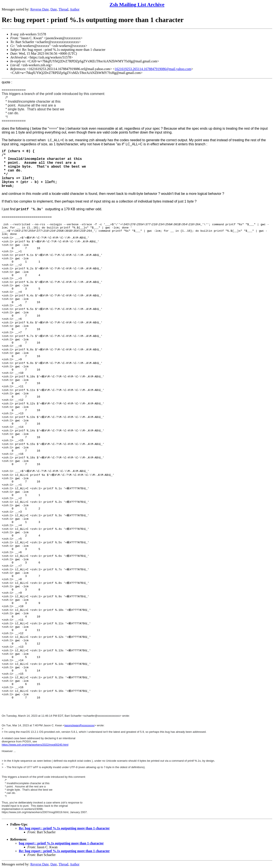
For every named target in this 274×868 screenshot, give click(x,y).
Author (75, 9)
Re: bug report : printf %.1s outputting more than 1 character (64, 828)
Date (54, 9)
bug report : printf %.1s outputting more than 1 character (61, 843)
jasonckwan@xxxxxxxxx (79, 725)
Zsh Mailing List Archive (137, 5)
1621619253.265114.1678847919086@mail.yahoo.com (153, 69)
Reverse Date (40, 9)
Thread (63, 9)
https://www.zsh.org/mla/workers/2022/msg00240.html (35, 745)
